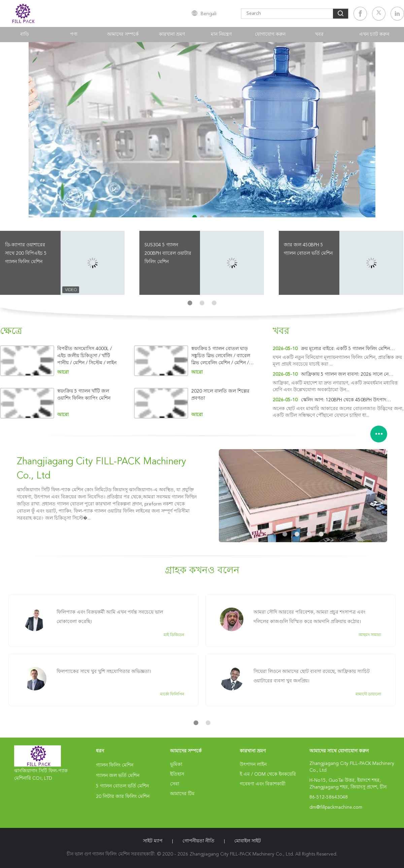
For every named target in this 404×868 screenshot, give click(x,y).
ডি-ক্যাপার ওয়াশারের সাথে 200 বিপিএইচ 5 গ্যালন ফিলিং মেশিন (26, 253)
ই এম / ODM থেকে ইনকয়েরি (268, 774)
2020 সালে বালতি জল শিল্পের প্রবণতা (220, 395)
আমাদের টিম (182, 794)
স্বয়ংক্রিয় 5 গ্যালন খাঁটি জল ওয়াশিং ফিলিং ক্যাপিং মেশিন (84, 395)
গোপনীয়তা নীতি (198, 841)
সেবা (175, 784)
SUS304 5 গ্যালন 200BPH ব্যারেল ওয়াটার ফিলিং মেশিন (168, 253)
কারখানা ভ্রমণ (172, 34)
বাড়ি (25, 34)
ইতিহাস (177, 774)
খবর (319, 34)
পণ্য (74, 34)
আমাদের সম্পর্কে (123, 34)
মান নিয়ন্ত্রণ (221, 34)
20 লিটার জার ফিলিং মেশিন (123, 797)
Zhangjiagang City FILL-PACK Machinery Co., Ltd (102, 469)
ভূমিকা (176, 765)
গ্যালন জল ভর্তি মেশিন (118, 776)
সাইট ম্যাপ (153, 841)
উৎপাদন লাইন (253, 765)
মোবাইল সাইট (248, 841)
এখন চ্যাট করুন (374, 34)
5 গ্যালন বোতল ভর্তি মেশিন (122, 786)
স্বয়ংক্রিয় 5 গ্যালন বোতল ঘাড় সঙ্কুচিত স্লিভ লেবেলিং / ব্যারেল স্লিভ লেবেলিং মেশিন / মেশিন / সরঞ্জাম (221, 356)
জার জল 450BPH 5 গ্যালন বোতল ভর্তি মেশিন (308, 249)
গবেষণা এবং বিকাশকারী (263, 784)
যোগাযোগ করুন (270, 34)
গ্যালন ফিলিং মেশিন (115, 765)
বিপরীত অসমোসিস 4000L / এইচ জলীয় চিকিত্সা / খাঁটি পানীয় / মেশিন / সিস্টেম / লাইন (87, 356)
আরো (63, 372)
